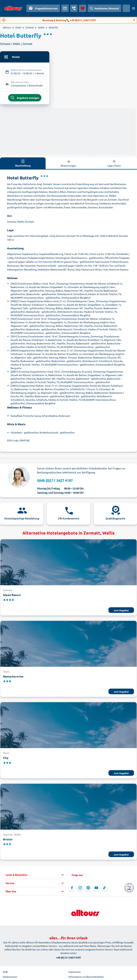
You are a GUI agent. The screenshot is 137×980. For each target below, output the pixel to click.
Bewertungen (68, 164)
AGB (5, 973)
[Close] (134, 20)
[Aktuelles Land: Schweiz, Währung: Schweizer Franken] (126, 8)
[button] (35, 876)
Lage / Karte (114, 164)
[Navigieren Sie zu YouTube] (96, 889)
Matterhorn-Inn (13, 677)
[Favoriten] (83, 8)
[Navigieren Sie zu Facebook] (72, 889)
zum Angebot (121, 611)
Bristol (8, 840)
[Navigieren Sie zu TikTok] (104, 889)
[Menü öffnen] (133, 8)
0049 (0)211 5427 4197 (55, 481)
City (6, 759)
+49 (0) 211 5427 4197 (68, 959)
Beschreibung (23, 164)
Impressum (75, 973)
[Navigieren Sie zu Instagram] (80, 889)
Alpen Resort (12, 596)
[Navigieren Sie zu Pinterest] (88, 889)
